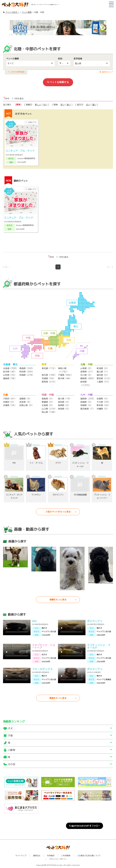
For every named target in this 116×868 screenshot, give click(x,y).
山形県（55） (10, 375)
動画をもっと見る (58, 698)
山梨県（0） (86, 368)
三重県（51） (103, 382)
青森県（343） (27, 368)
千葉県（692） (65, 375)
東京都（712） (49, 368)
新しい (38, 105)
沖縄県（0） (103, 409)
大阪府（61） (10, 399)
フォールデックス (42, 669)
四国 (37, 356)
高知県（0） (64, 402)
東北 (76, 326)
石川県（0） (86, 375)
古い (45, 105)
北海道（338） (10, 368)
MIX (34, 621)
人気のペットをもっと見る (58, 512)
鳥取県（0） (64, 409)
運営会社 (37, 856)
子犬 (10, 728)
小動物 (11, 750)
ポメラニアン (95, 621)
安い (63, 105)
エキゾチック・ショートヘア (44, 646)
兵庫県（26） (10, 405)
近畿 (50, 348)
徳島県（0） (48, 399)
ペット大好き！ (12, 12)
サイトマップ (21, 856)
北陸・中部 (49, 333)
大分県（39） (103, 402)
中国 (28, 338)
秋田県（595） (27, 372)
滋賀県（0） (25, 399)
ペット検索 (27, 12)
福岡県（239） (88, 399)
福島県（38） (10, 378)
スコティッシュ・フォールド (99, 646)
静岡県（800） (88, 378)
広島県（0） (48, 405)
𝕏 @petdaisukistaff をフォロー (85, 826)
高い (69, 105)
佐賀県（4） (103, 399)
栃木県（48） (65, 378)
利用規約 (51, 856)
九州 (15, 348)
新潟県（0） (103, 368)
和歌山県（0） (26, 405)
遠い (94, 105)
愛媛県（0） (48, 402)
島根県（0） (64, 405)
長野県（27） (87, 372)
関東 (69, 340)
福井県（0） (103, 375)
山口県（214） (49, 409)
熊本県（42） (103, 405)
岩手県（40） (10, 372)
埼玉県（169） (49, 375)
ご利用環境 (66, 856)
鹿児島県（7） (87, 409)
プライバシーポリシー (58, 859)
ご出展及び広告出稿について (89, 856)
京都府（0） (9, 402)
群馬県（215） (49, 382)
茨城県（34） (48, 378)
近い (88, 105)
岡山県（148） (49, 412)
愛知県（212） (104, 378)
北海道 (72, 303)
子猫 (10, 735)
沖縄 (82, 351)
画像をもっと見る (58, 600)
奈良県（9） (25, 402)
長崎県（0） (86, 402)
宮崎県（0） (86, 405)
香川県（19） (65, 399)
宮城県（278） (27, 375)
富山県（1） (103, 372)
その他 (11, 764)
